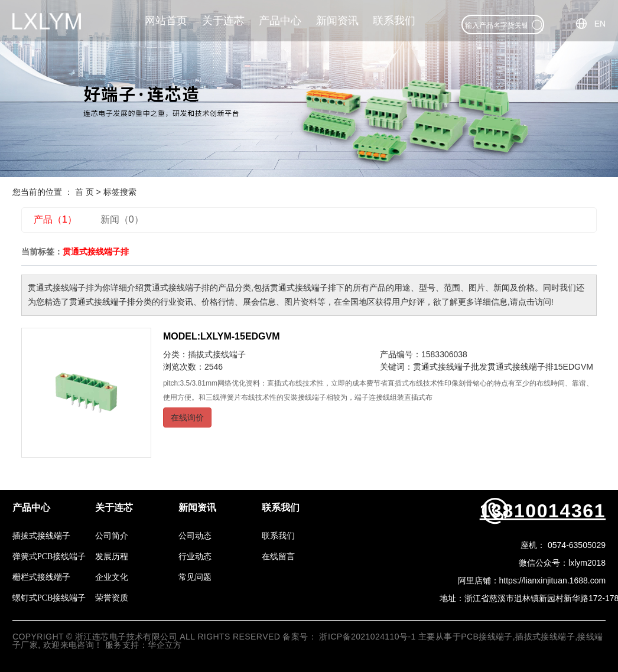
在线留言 (278, 557)
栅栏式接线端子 (41, 577)
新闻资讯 (337, 21)
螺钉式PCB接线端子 (49, 598)
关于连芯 (223, 21)
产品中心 (280, 21)
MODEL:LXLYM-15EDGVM (222, 336)
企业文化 (112, 577)
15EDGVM (573, 367)
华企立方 (165, 645)
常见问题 (195, 577)
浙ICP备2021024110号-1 (367, 637)
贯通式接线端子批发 (450, 367)
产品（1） (55, 219)
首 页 (84, 192)
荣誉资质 (112, 598)
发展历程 (112, 557)
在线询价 (187, 417)
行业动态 (195, 557)
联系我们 (394, 21)
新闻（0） (122, 219)
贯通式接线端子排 (521, 367)
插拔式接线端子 (217, 354)
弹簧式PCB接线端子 (49, 557)
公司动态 (195, 536)
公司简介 (112, 536)
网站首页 (166, 21)
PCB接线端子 (487, 637)
